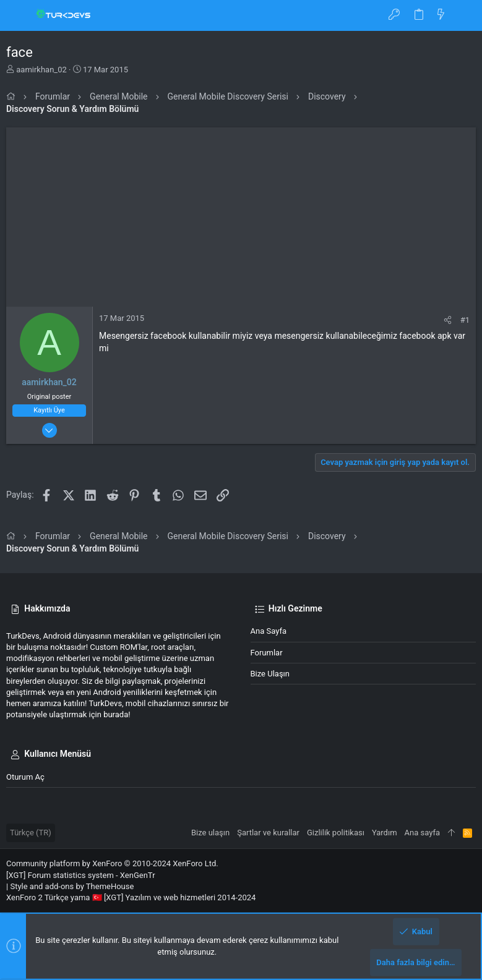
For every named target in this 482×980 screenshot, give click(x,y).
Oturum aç (25, 777)
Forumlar (267, 653)
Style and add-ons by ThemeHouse (72, 886)
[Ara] (464, 15)
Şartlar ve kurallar (268, 833)
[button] (19, 15)
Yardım (385, 833)
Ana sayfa (269, 631)
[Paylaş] (448, 320)
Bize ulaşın (270, 674)
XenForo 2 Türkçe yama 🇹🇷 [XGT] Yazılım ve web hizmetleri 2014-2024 (131, 897)
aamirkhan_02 (41, 70)
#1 (465, 320)
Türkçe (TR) (31, 833)
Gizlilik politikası (336, 833)
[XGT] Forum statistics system (81, 875)
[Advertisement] (241, 214)
